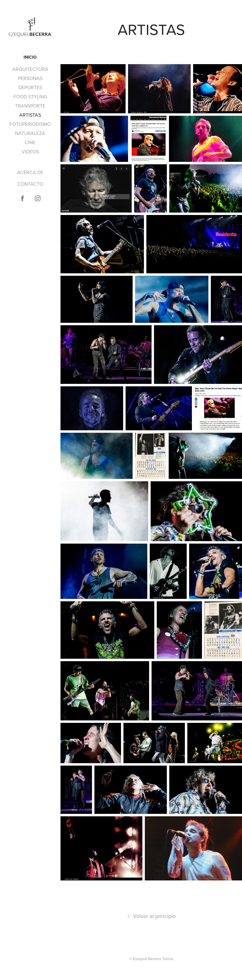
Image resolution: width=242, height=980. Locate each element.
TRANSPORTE (30, 106)
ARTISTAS (30, 115)
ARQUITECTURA (30, 69)
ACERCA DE (30, 172)
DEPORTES (30, 87)
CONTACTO (30, 184)
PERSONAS (30, 78)
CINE (30, 142)
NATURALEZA (30, 133)
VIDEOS (30, 151)
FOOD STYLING (30, 97)
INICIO (30, 57)
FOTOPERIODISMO (30, 124)
